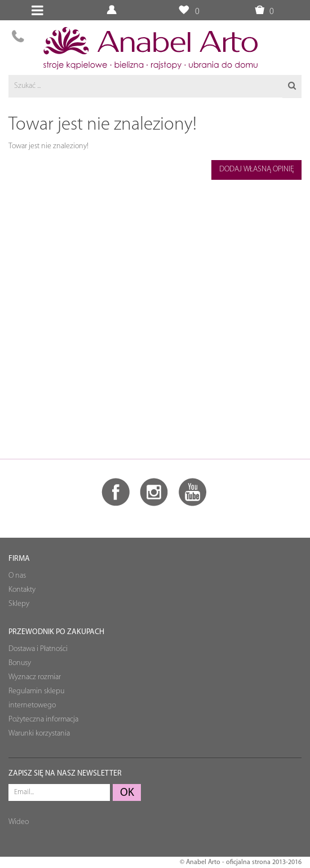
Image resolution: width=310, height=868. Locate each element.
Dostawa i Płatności (38, 649)
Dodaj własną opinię (257, 169)
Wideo (19, 822)
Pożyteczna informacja (43, 719)
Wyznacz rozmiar (35, 677)
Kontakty (22, 590)
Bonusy (20, 663)
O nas (17, 576)
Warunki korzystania (39, 734)
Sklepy (19, 604)
